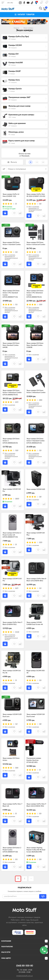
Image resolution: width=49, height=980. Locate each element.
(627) (17, 588)
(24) (40, 859)
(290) (41, 304)
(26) (40, 204)
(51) (16, 304)
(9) (40, 252)
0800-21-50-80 (22, 9)
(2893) (17, 499)
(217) (17, 402)
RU (12, 3)
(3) (16, 204)
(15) (40, 680)
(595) (41, 542)
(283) (41, 400)
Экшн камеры (28, 28)
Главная (16, 28)
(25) (40, 813)
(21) (16, 859)
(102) (17, 450)
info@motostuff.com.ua (24, 976)
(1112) (17, 632)
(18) (40, 497)
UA (8, 3)
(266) (17, 768)
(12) (16, 252)
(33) (40, 450)
